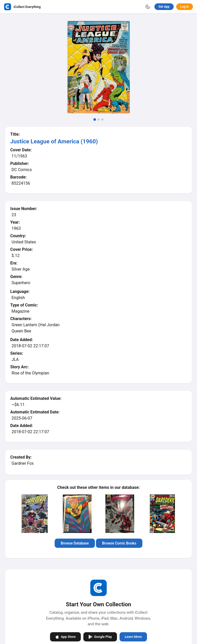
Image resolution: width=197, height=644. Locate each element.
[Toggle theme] (148, 7)
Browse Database (75, 543)
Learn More (133, 637)
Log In (185, 7)
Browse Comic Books (119, 543)
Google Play (100, 637)
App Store (65, 637)
